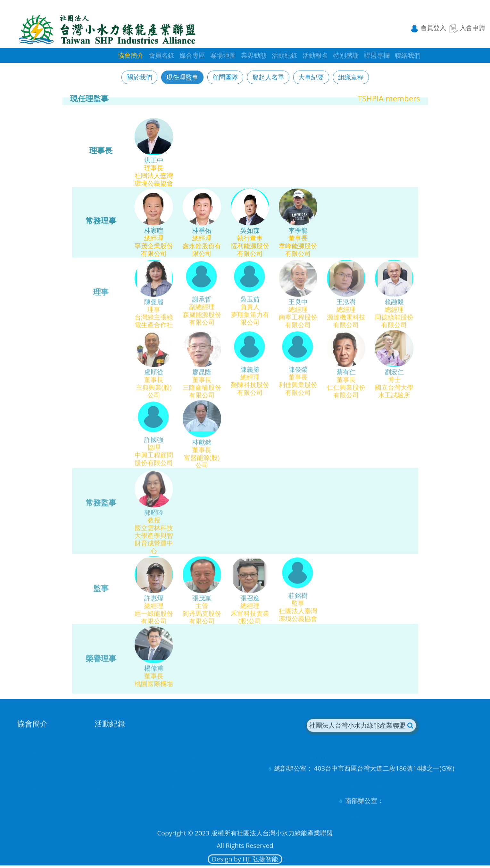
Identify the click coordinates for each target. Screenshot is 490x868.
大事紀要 (311, 77)
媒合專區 (192, 55)
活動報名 (315, 55)
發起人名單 (268, 77)
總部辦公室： (294, 773)
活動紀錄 (285, 55)
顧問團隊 (225, 77)
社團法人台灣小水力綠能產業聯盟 (361, 730)
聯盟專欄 (377, 55)
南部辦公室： (364, 806)
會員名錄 (162, 55)
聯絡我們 (408, 55)
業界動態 (254, 55)
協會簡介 (131, 55)
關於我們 (139, 77)
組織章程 (351, 77)
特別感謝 (346, 55)
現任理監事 (182, 77)
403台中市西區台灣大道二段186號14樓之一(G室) (384, 773)
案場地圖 (223, 55)
